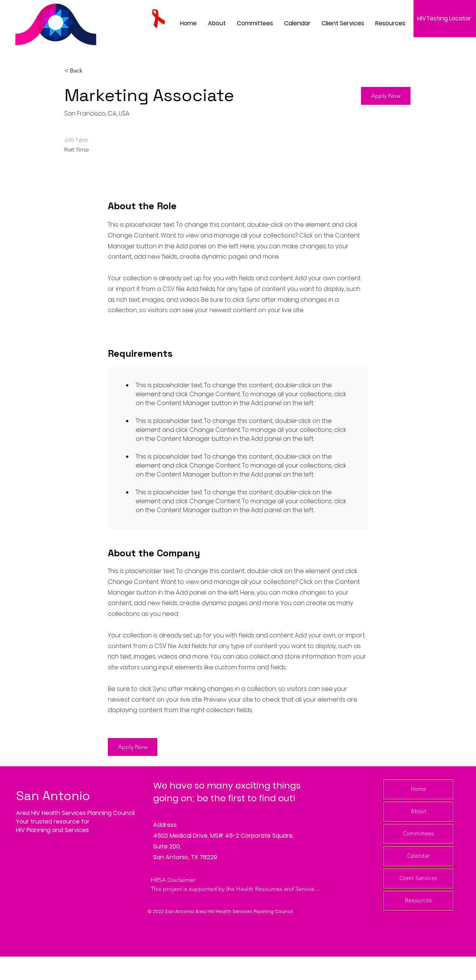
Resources (419, 901)
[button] (255, 23)
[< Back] (91, 71)
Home (418, 789)
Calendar (419, 856)
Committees (419, 834)
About (419, 812)
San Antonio (53, 796)
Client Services (418, 879)
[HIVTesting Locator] (445, 19)
